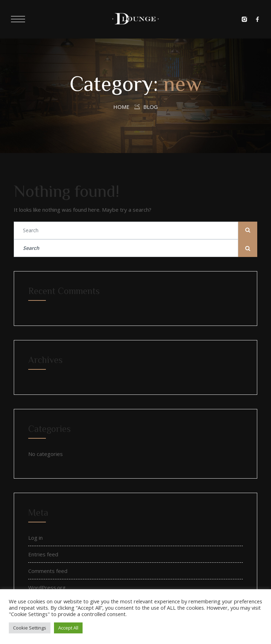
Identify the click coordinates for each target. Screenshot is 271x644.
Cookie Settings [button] (30, 628)
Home (121, 107)
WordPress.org (47, 587)
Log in (35, 538)
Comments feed (48, 571)
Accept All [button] (68, 628)
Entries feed (43, 554)
